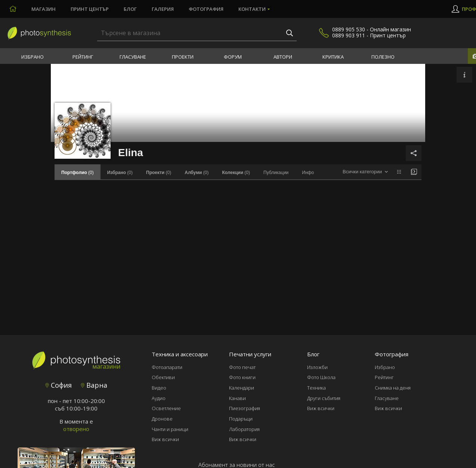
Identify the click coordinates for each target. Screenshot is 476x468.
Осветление (166, 408)
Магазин (44, 9)
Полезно (383, 57)
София (58, 385)
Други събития (324, 398)
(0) (120, 173)
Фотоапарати (167, 367)
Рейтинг (83, 57)
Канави (237, 398)
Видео (159, 388)
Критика (333, 57)
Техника (316, 388)
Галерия (163, 9)
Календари (242, 388)
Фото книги (242, 377)
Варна (94, 385)
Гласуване (133, 57)
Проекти (183, 57)
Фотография (206, 9)
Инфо (308, 173)
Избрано (33, 57)
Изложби (317, 367)
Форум (233, 57)
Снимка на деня (393, 388)
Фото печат (242, 367)
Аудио (159, 398)
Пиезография (245, 408)
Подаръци (241, 419)
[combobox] (365, 172)
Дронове (162, 419)
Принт (90, 9)
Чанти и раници (170, 429)
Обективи (163, 377)
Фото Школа (321, 377)
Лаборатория (244, 429)
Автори (283, 57)
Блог (130, 9)
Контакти (252, 9)
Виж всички (165, 439)
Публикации (276, 173)
